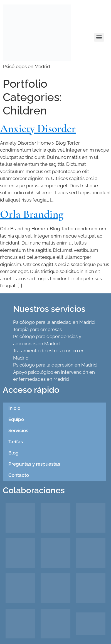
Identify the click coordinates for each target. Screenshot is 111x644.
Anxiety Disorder (38, 128)
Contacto (19, 475)
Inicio (14, 408)
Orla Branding (32, 214)
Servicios (18, 430)
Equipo (16, 419)
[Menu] (99, 37)
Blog (13, 453)
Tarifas (16, 442)
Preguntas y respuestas (34, 464)
